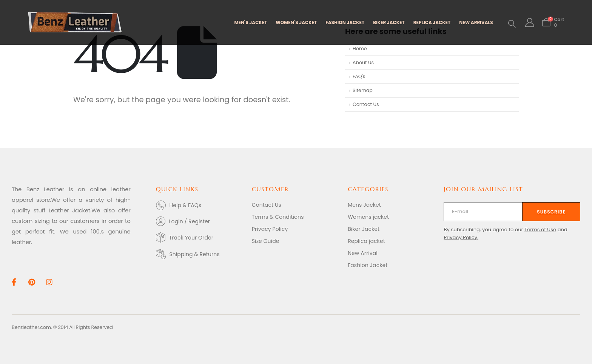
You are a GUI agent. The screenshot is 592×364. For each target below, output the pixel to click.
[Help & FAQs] (200, 205)
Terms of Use (540, 230)
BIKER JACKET (389, 22)
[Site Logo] (75, 22)
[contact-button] (551, 212)
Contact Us (366, 104)
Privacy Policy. (461, 237)
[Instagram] (49, 282)
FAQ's (359, 76)
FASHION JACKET (345, 22)
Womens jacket (368, 217)
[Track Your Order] (200, 237)
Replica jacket (366, 241)
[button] (512, 24)
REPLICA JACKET (432, 22)
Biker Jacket (364, 229)
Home (360, 48)
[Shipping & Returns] (200, 254)
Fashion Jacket (368, 265)
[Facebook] (14, 282)
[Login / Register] (200, 221)
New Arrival (363, 253)
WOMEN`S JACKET (296, 22)
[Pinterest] (32, 282)
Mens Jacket (364, 205)
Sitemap (363, 90)
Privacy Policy (270, 229)
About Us (363, 62)
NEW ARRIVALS (476, 22)
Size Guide (266, 241)
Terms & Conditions (278, 217)
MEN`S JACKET (251, 22)
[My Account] (530, 23)
